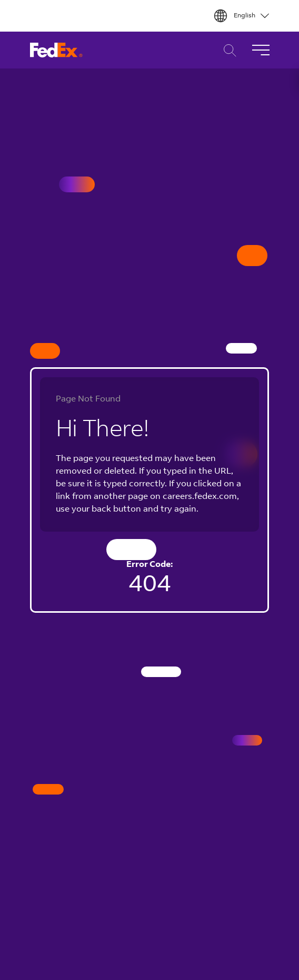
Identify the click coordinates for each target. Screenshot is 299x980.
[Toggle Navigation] (261, 50)
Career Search (227, 50)
